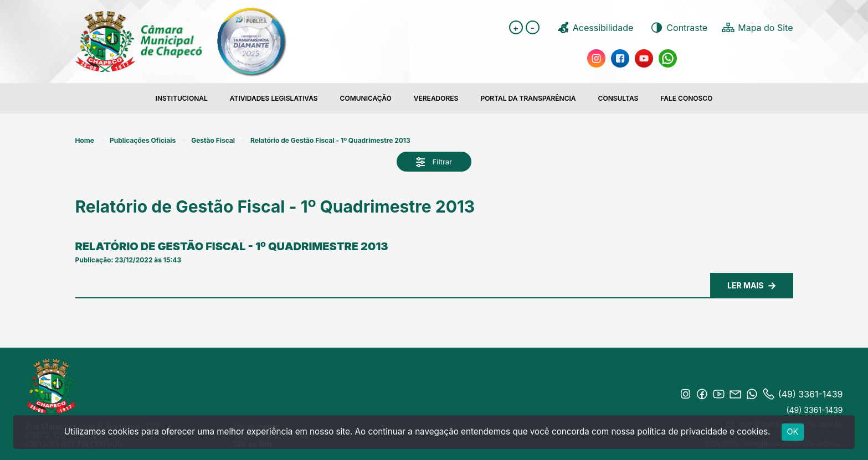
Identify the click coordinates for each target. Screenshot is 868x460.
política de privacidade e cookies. (703, 431)
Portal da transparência (528, 98)
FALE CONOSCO (686, 98)
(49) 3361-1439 (814, 410)
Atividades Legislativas (274, 98)
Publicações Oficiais (143, 140)
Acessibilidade (595, 27)
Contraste (679, 27)
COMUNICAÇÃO (366, 98)
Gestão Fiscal (213, 140)
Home (85, 140)
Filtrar (434, 162)
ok (793, 431)
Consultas (618, 98)
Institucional (182, 98)
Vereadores (436, 98)
